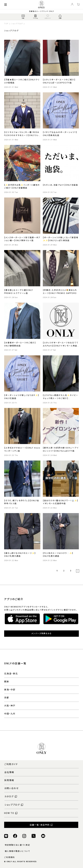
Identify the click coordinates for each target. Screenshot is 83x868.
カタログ (9, 796)
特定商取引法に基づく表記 (17, 845)
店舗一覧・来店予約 (40, 825)
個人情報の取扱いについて (17, 851)
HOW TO (9, 813)
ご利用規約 (9, 857)
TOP (6, 24)
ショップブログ (17, 24)
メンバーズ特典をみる (42, 634)
